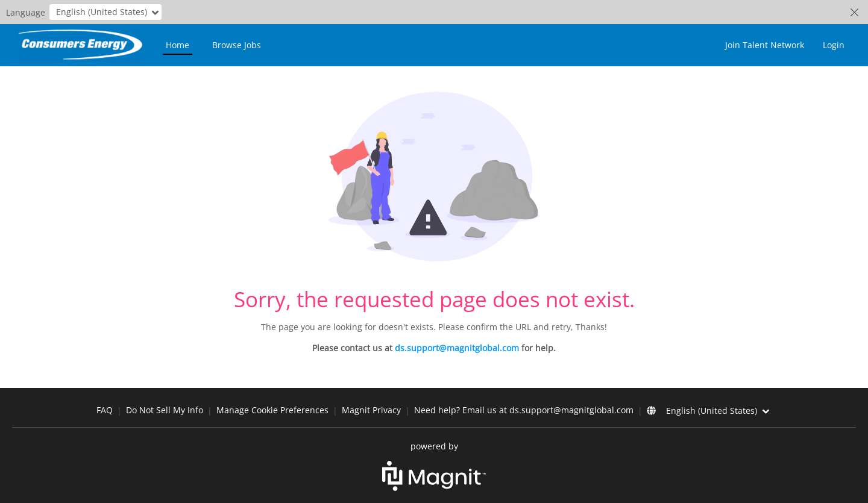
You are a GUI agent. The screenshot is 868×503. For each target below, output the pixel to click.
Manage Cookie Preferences (272, 410)
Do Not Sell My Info (165, 410)
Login (834, 45)
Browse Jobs (237, 45)
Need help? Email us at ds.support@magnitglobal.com (524, 410)
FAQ (105, 410)
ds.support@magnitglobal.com (457, 348)
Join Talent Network (765, 45)
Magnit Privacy (371, 410)
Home (178, 45)
